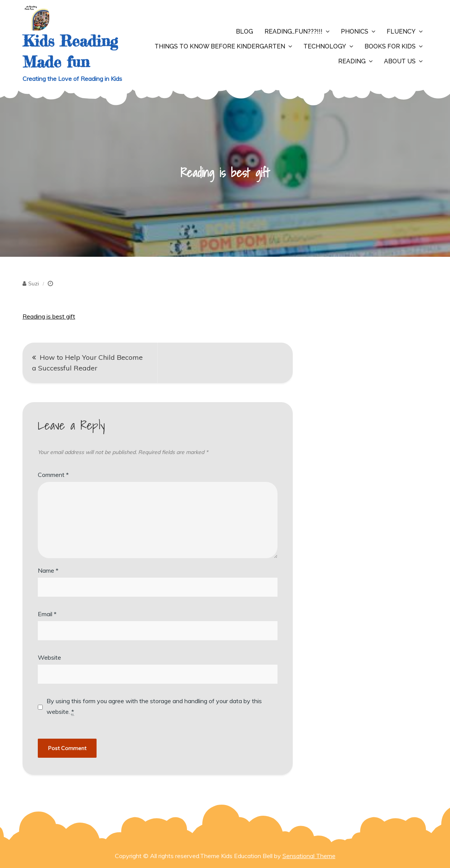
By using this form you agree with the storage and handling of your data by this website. (154, 706)
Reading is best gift (49, 316)
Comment (53, 475)
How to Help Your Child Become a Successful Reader (87, 363)
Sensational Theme (309, 856)
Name (48, 570)
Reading (352, 61)
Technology (325, 46)
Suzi (34, 283)
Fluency (401, 31)
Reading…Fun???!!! (294, 31)
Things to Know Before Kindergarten (220, 46)
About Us (400, 61)
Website (49, 657)
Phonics (355, 31)
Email (47, 614)
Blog (244, 31)
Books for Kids (390, 46)
